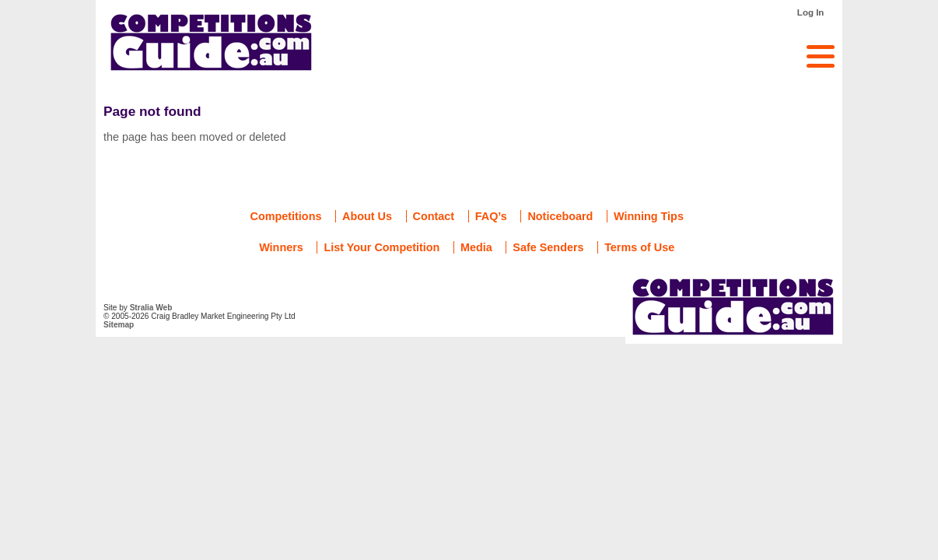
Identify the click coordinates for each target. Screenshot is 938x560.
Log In (811, 12)
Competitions (286, 216)
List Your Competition (381, 247)
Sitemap (119, 325)
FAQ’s (491, 216)
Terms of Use (639, 247)
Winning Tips (649, 216)
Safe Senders (548, 247)
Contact (434, 216)
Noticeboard (560, 216)
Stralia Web (151, 308)
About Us (367, 216)
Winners (281, 247)
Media (476, 247)
